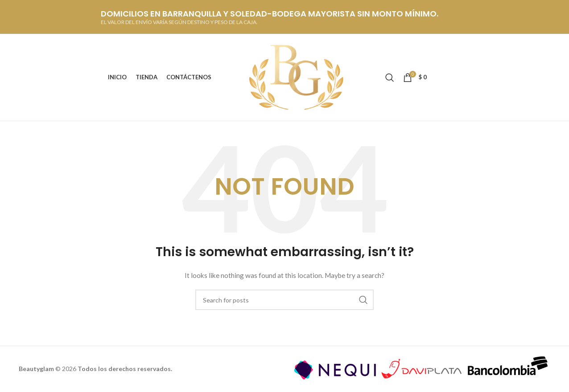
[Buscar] (390, 78)
